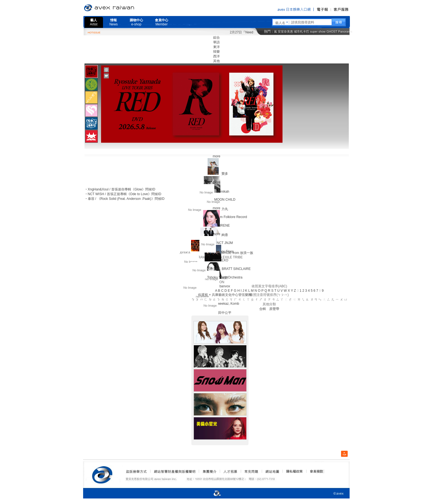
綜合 (216, 38)
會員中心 (162, 22)
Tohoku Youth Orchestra (225, 277)
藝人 (94, 22)
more (216, 156)
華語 (216, 42)
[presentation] (91, 71)
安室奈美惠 (285, 31)
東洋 (216, 47)
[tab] (91, 71)
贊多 (225, 174)
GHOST (332, 31)
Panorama (345, 31)
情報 (113, 22)
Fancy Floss (225, 251)
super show (318, 31)
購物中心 (136, 22)
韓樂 (216, 52)
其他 (216, 61)
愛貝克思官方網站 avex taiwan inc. (125, 8)
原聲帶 (274, 309)
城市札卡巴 (301, 31)
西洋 (216, 56)
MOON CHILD (225, 200)
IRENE (225, 226)
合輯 (263, 309)
